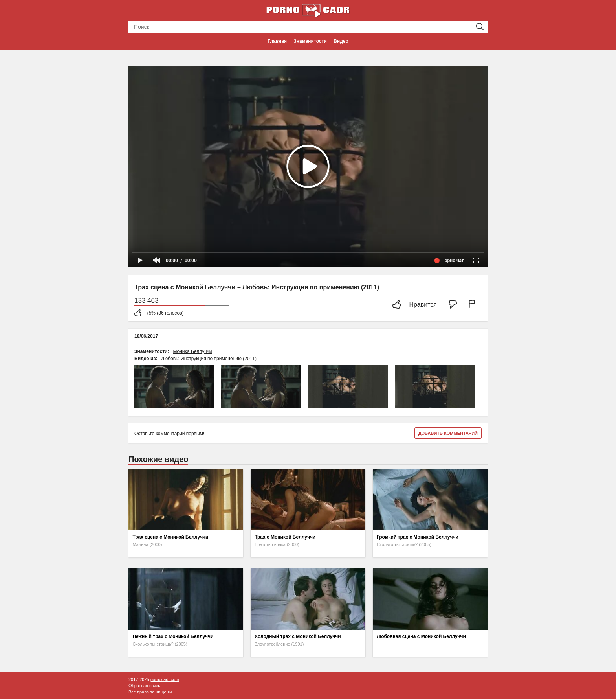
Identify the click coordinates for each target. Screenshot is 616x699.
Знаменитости (310, 41)
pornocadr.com (165, 679)
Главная (277, 41)
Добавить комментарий (448, 433)
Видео (341, 41)
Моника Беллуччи (192, 351)
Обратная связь (144, 686)
